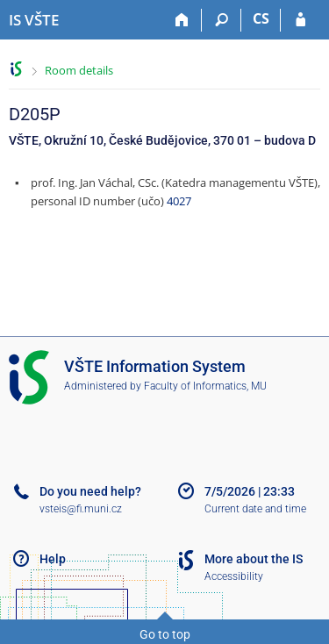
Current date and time (255, 509)
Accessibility (234, 576)
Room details (79, 70)
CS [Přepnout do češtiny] (261, 18)
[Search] (222, 20)
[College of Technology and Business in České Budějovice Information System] (34, 20)
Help (53, 559)
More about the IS (254, 559)
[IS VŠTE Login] (300, 20)
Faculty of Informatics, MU (205, 386)
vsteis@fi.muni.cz (81, 509)
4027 (179, 201)
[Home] (182, 20)
